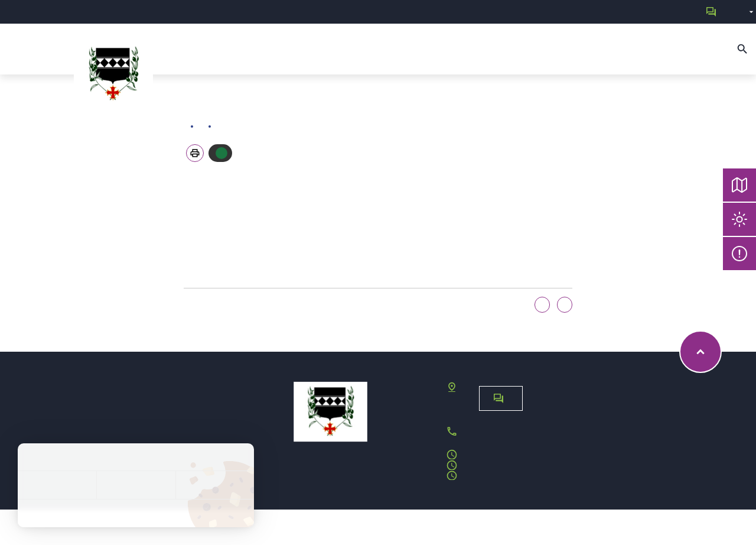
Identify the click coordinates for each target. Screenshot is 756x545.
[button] (195, 153)
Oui (542, 305)
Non (565, 305)
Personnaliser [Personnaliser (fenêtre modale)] (215, 485)
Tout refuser (136, 485)
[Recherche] (742, 49)
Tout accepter (57, 485)
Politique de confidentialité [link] (136, 513)
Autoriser (221, 153)
